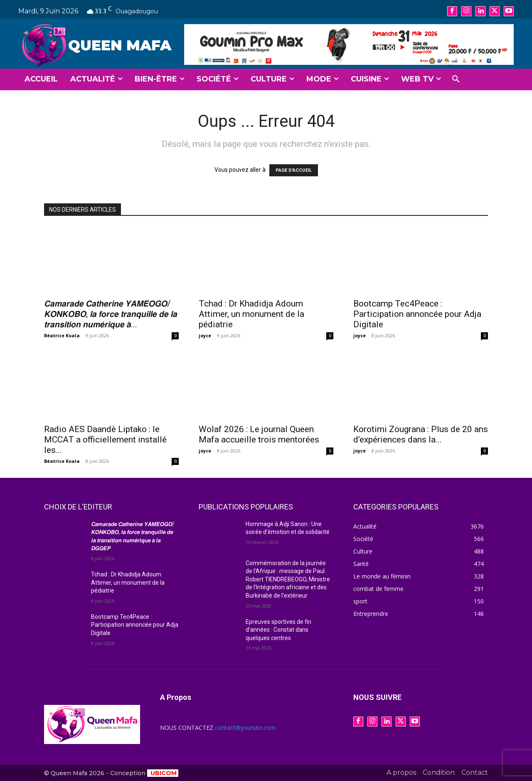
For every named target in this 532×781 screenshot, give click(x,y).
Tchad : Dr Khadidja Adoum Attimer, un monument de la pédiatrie (251, 314)
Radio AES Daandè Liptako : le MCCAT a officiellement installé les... (105, 440)
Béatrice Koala (62, 335)
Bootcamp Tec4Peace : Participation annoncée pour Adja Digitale (417, 314)
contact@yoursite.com (245, 728)
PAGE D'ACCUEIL (294, 170)
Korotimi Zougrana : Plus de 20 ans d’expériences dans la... (421, 434)
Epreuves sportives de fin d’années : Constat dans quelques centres (278, 630)
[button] (456, 79)
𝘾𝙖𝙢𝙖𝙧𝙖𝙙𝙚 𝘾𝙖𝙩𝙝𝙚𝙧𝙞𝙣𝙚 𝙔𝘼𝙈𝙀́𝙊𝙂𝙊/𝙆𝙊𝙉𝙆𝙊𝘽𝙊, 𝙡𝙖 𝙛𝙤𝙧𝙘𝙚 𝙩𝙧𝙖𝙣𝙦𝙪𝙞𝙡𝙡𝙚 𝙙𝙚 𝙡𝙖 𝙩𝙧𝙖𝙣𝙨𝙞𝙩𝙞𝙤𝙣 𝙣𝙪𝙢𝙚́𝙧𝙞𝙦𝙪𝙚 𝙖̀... (111, 314)
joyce (205, 335)
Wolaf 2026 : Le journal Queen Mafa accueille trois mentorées (259, 434)
